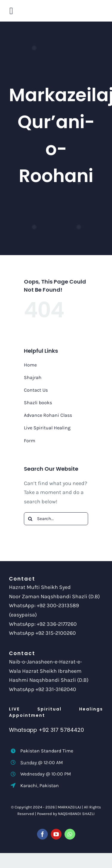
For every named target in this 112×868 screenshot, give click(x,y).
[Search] (30, 519)
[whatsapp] (70, 834)
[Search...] (56, 519)
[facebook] (42, 834)
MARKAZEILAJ (69, 807)
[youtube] (56, 834)
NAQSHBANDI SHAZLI (76, 814)
